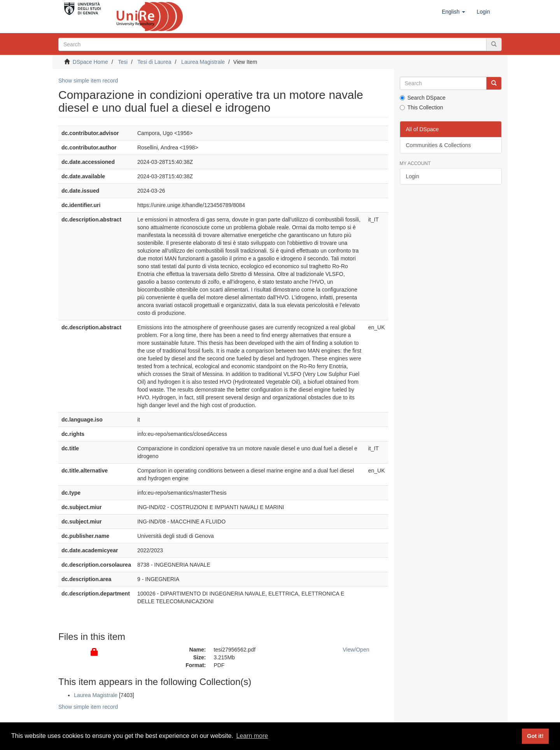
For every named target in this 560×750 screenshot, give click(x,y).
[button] (453, 12)
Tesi (123, 62)
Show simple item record (88, 81)
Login (413, 176)
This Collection (422, 107)
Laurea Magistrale (203, 62)
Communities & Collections (438, 145)
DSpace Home (90, 62)
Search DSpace (423, 98)
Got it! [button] (535, 736)
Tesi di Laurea (154, 62)
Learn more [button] (252, 736)
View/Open (356, 650)
